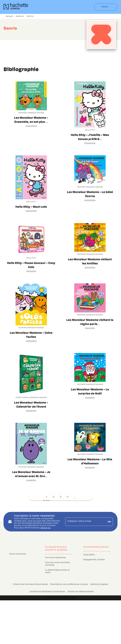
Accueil (9, 16)
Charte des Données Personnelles (30, 584)
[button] (46, 497)
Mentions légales (99, 584)
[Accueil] (16, 7)
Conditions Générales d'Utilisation (47, 592)
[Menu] (106, 7)
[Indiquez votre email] (85, 522)
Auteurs (20, 16)
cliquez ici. (45, 528)
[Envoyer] (109, 522)
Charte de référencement (81, 592)
